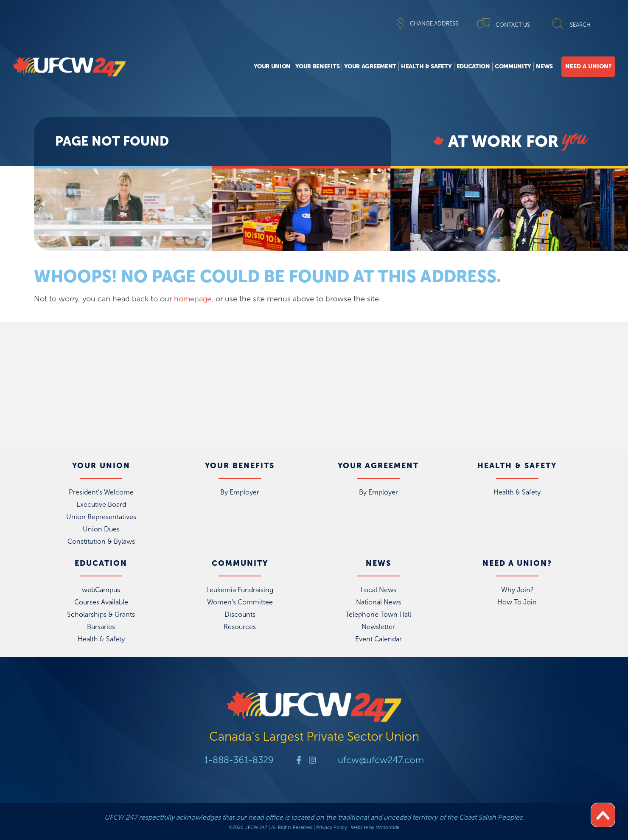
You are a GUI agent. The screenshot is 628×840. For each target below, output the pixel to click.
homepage (193, 299)
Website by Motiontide (375, 827)
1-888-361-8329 (238, 760)
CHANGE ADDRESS (434, 24)
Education (473, 66)
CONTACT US (513, 25)
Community (513, 66)
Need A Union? (588, 66)
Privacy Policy (332, 827)
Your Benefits (317, 66)
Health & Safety (426, 66)
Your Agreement (370, 66)
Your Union (272, 66)
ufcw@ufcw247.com (382, 760)
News (544, 66)
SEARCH (580, 25)
